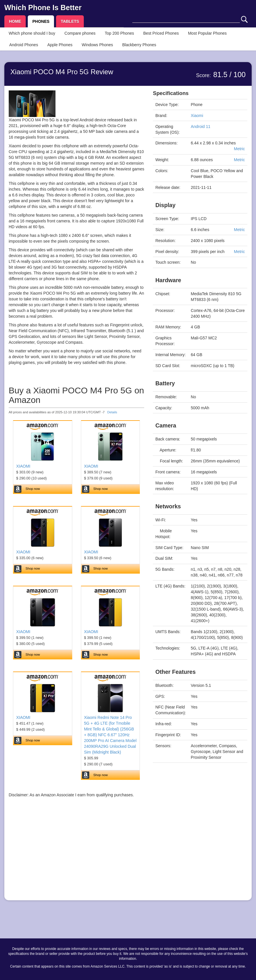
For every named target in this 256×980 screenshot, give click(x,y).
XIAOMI (23, 466)
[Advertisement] (76, 856)
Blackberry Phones (139, 45)
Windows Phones (97, 45)
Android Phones (24, 45)
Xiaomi (197, 116)
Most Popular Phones (207, 33)
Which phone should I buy (32, 33)
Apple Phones (60, 45)
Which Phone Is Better (43, 8)
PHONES (41, 21)
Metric (239, 149)
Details (112, 412)
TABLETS (70, 21)
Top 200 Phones (119, 33)
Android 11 (201, 127)
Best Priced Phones (161, 33)
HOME (15, 21)
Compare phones (80, 33)
